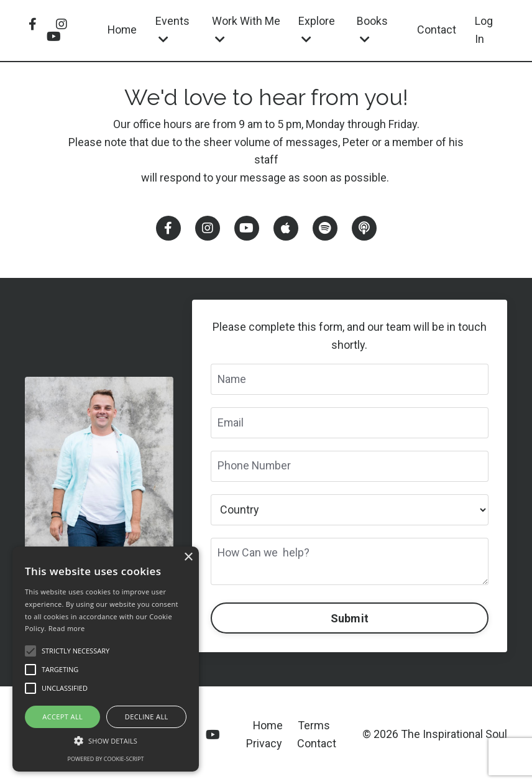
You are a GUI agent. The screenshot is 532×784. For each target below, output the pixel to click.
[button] (106, 740)
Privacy (264, 744)
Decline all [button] (147, 717)
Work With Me (247, 30)
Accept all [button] (62, 717)
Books (373, 30)
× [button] (188, 557)
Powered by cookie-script (106, 759)
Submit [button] (350, 619)
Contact (437, 30)
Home (123, 30)
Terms (314, 726)
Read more (67, 628)
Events (174, 30)
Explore (317, 30)
